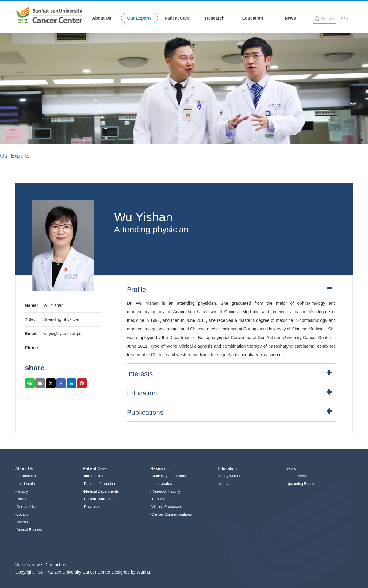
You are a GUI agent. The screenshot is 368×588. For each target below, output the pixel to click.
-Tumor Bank (161, 499)
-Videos (21, 522)
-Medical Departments (101, 491)
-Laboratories (161, 484)
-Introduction (26, 476)
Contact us (56, 565)
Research (215, 18)
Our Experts (139, 18)
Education (253, 18)
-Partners (23, 499)
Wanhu (144, 572)
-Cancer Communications (171, 514)
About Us (102, 18)
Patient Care (177, 18)
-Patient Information (99, 484)
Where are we (29, 565)
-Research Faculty (165, 491)
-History (22, 491)
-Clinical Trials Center (100, 499)
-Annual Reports (29, 530)
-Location (23, 514)
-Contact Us (25, 507)
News (290, 18)
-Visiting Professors (166, 507)
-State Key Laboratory (168, 476)
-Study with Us (230, 476)
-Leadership (25, 484)
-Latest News (296, 476)
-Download (92, 507)
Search (328, 19)
